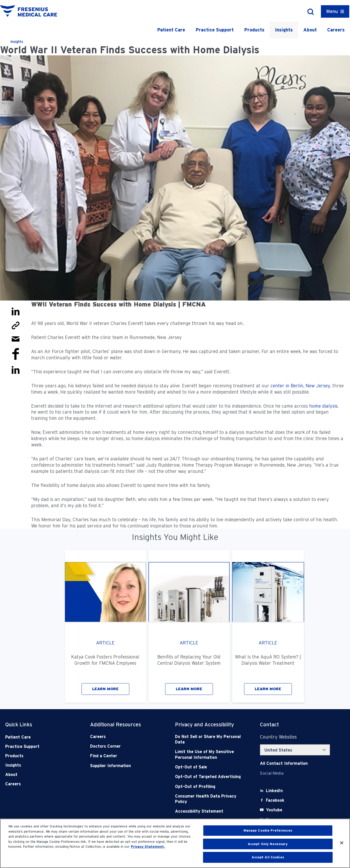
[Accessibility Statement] (209, 811)
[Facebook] (275, 800)
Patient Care (171, 30)
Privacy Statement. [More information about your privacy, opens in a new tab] (148, 847)
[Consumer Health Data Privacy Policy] (209, 799)
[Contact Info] (284, 763)
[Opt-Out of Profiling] (209, 787)
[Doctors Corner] (124, 746)
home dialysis (323, 406)
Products (254, 30)
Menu (332, 11)
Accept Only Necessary (268, 844)
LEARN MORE (105, 689)
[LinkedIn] (274, 791)
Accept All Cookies (268, 857)
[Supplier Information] (124, 766)
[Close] (342, 843)
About (310, 30)
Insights (284, 30)
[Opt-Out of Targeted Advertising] (209, 777)
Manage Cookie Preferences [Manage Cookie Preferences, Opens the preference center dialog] (268, 830)
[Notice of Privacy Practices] (209, 755)
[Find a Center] (124, 756)
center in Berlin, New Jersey (300, 386)
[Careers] (124, 737)
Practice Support (215, 30)
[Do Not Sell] (209, 739)
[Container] (335, 11)
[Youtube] (274, 810)
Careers (336, 30)
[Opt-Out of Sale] (209, 767)
